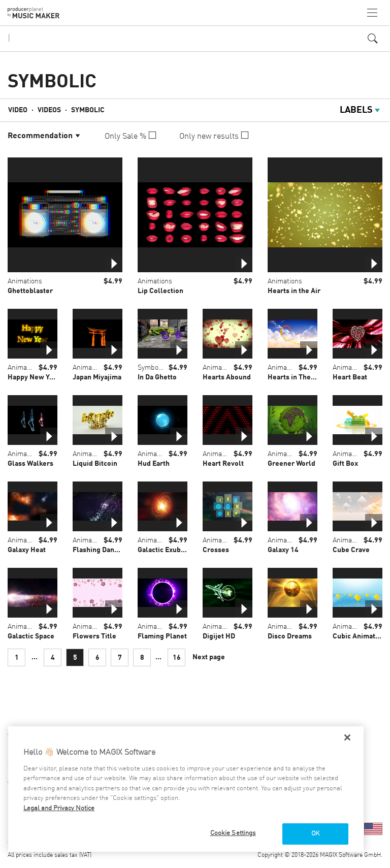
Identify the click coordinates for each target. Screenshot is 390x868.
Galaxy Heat (27, 550)
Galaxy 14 (283, 550)
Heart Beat (350, 377)
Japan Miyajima (97, 377)
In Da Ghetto (157, 377)
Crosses (216, 550)
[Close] (347, 737)
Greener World (291, 464)
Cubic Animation (359, 636)
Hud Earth (154, 464)
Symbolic (88, 110)
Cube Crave (351, 550)
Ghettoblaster (30, 291)
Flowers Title (94, 636)
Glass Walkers (30, 464)
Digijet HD (219, 636)
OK (315, 834)
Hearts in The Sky (296, 377)
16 (177, 658)
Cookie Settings (233, 833)
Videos (49, 110)
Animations (25, 281)
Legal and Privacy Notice (59, 808)
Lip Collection (160, 291)
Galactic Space (31, 636)
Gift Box (345, 464)
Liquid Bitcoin (95, 464)
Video (18, 110)
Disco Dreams (290, 636)
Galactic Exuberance (170, 550)
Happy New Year (34, 377)
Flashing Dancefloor (105, 550)
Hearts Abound (227, 377)
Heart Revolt (223, 464)
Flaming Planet (162, 636)
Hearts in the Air (294, 291)
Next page (209, 657)
